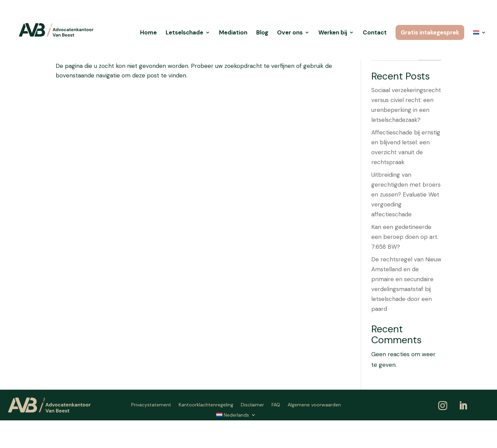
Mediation (233, 33)
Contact (375, 33)
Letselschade (184, 33)
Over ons (290, 33)
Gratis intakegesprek (430, 32)
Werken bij (333, 33)
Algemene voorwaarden (314, 405)
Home (148, 33)
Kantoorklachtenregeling (206, 405)
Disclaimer (252, 405)
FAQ (276, 405)
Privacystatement (151, 405)
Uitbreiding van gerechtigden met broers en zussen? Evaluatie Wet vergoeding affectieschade (406, 194)
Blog (262, 33)
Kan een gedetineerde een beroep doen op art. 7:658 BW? (405, 237)
